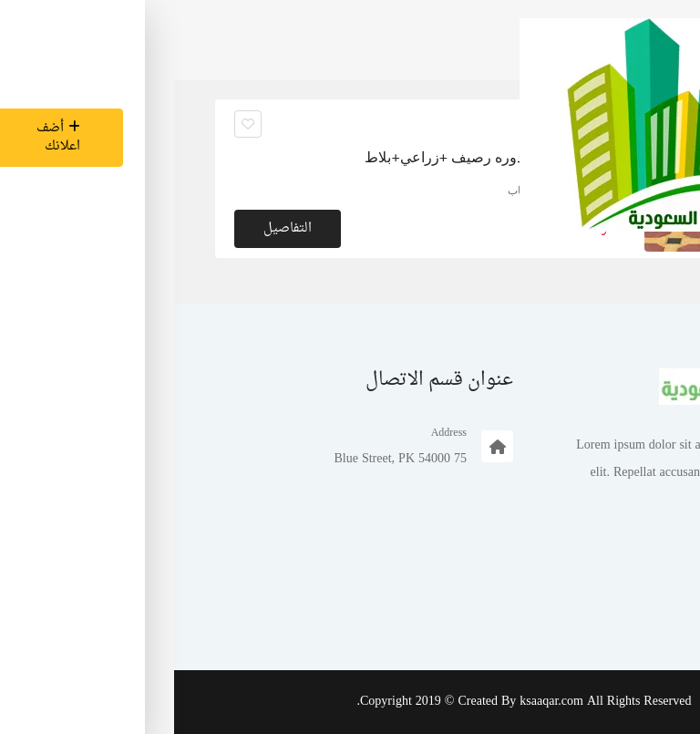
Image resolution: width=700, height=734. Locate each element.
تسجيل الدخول (605, 607)
